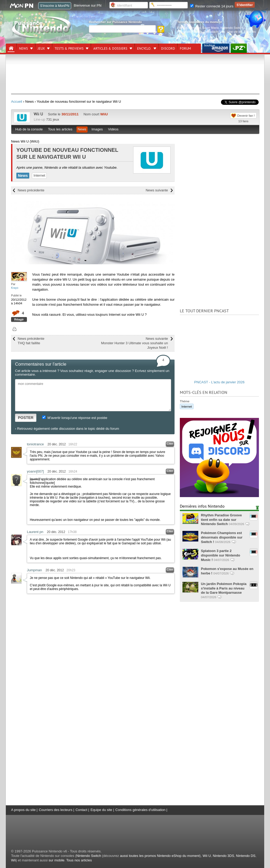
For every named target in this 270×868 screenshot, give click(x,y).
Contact (81, 810)
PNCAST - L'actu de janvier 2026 (220, 382)
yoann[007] (35, 471)
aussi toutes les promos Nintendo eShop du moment (160, 856)
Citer (170, 444)
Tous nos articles (79, 860)
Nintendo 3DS (223, 856)
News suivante (157, 190)
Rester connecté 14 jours (212, 6)
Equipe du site (101, 810)
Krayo (15, 288)
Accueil (17, 102)
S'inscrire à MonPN (55, 6)
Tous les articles (60, 129)
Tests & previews (69, 49)
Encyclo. (144, 49)
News (23, 49)
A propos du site (23, 810)
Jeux (41, 49)
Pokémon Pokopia (190, 32)
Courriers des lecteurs (56, 810)
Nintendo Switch (89, 856)
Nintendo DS (246, 856)
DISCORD (168, 49)
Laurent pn (35, 532)
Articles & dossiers (110, 49)
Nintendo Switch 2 (233, 28)
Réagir (19, 319)
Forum (185, 49)
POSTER (26, 418)
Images (97, 129)
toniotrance (35, 444)
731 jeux (53, 119)
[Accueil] (11, 48)
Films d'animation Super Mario (198, 28)
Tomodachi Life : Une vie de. (223, 32)
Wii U (38, 114)
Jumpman (34, 570)
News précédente (31, 190)
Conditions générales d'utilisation (141, 810)
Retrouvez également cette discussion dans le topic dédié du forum (68, 429)
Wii (13, 860)
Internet (39, 175)
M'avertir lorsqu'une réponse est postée (75, 418)
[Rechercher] (122, 29)
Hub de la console (29, 129)
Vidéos (113, 129)
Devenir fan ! (246, 115)
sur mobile (56, 860)
